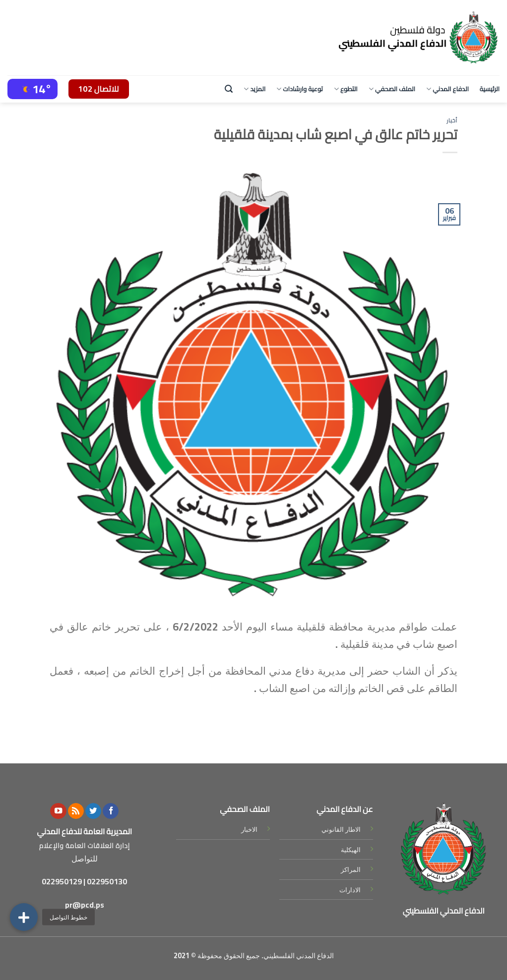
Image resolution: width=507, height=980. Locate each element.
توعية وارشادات (300, 89)
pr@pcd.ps (85, 905)
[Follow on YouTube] (58, 811)
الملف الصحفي (392, 89)
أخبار (452, 120)
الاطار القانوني (341, 829)
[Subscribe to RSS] (76, 811)
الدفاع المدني (447, 89)
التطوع (346, 89)
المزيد (254, 89)
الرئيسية (490, 89)
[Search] (229, 89)
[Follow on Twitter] (93, 811)
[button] (24, 917)
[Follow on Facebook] (111, 811)
